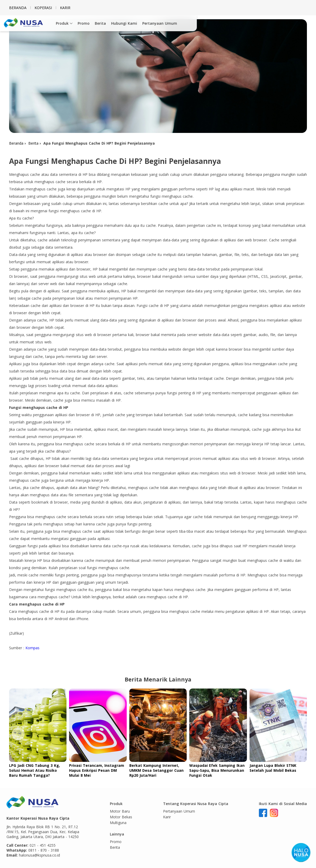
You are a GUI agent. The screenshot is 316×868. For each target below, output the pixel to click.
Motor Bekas (121, 817)
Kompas (32, 648)
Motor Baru (120, 811)
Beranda (18, 8)
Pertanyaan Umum (160, 23)
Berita (100, 23)
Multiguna (118, 823)
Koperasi (43, 8)
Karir (65, 8)
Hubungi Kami (124, 23)
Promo (84, 23)
